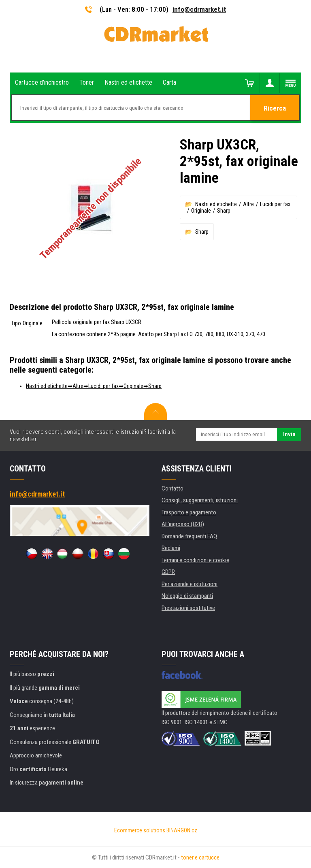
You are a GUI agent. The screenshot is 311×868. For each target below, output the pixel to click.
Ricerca (275, 108)
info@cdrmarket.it (199, 9)
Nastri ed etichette (216, 204)
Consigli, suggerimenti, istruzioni (200, 500)
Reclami (171, 548)
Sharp (224, 211)
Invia (289, 434)
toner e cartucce (200, 857)
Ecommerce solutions (140, 830)
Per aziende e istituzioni (190, 584)
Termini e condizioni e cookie (195, 560)
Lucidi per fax (275, 204)
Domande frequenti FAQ (189, 536)
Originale (201, 211)
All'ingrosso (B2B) (183, 524)
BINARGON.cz (182, 830)
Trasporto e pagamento (189, 512)
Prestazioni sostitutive (188, 608)
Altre (248, 204)
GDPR (168, 572)
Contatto (173, 488)
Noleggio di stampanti (187, 596)
